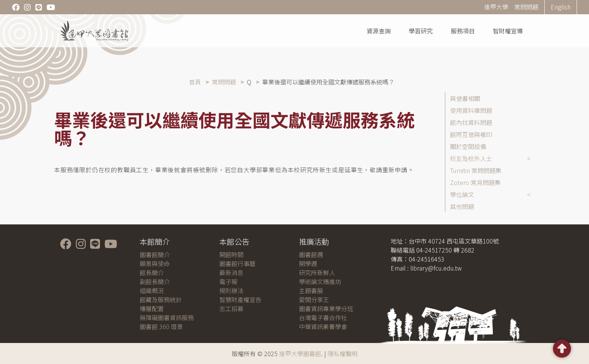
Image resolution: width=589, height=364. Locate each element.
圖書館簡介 (155, 254)
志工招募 (231, 308)
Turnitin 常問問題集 (476, 170)
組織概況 (152, 290)
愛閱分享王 (314, 299)
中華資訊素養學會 (323, 326)
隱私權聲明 (343, 353)
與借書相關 (465, 98)
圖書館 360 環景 (161, 326)
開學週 (308, 263)
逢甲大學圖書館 (300, 353)
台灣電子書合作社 (323, 317)
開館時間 (231, 254)
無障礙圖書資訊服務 (167, 317)
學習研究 (421, 31)
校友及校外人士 (471, 158)
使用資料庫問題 (471, 110)
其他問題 (462, 206)
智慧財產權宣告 (240, 299)
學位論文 (462, 194)
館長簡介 (152, 272)
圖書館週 (311, 254)
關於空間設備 (468, 146)
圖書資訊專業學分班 (326, 308)
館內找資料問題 (471, 122)
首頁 (195, 82)
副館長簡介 (155, 281)
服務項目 (463, 31)
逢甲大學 (496, 7)
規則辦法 (231, 290)
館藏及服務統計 (161, 299)
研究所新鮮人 (317, 272)
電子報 (228, 281)
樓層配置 (152, 308)
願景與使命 (155, 263)
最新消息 (231, 272)
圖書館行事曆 (237, 263)
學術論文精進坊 (320, 281)
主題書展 (311, 290)
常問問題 (526, 7)
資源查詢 (379, 31)
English (561, 7)
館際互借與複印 (471, 134)
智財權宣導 (508, 31)
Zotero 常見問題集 (475, 182)
